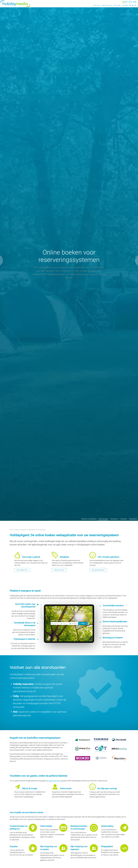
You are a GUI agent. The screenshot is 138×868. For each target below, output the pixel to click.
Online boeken (103, 519)
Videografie (133, 519)
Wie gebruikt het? (98, 570)
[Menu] (130, 5)
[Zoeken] (135, 5)
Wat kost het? (59, 570)
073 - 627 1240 (130, 2)
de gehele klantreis (53, 781)
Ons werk (117, 5)
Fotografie (123, 519)
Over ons (97, 5)
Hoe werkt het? (22, 570)
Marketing (114, 519)
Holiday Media (23, 4)
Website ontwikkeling (89, 519)
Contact (125, 5)
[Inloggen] (133, 5)
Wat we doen (107, 5)
